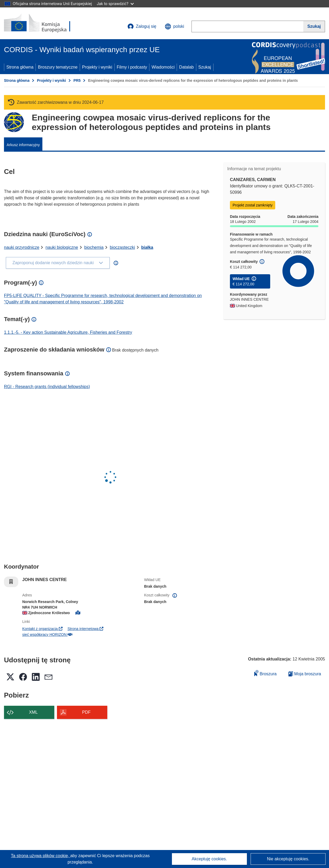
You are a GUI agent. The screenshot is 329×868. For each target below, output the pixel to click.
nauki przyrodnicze (22, 247)
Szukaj (205, 67)
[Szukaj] (314, 26)
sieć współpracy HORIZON (47, 635)
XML (34, 712)
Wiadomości (163, 67)
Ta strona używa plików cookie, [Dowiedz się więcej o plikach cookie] (41, 856)
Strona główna (20, 67)
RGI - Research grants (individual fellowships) (47, 387)
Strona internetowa (85, 629)
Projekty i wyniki (97, 67)
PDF (86, 712)
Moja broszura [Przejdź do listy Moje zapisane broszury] (305, 674)
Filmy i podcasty (132, 67)
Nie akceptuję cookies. (288, 859)
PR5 (77, 80)
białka (147, 247)
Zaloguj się (142, 26)
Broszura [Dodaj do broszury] (265, 673)
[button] (174, 26)
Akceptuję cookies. (209, 859)
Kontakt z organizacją (42, 629)
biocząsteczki (122, 247)
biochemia (94, 247)
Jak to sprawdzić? (115, 4)
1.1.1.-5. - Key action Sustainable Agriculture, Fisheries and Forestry (68, 332)
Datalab (186, 67)
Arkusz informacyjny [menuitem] (23, 145)
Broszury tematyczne (58, 67)
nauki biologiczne (62, 247)
